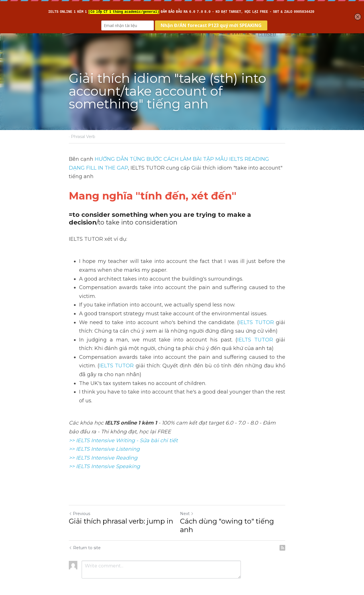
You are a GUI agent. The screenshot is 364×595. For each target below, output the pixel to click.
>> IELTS (80, 458)
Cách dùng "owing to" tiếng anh (239, 512)
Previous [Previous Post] (79, 505)
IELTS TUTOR (265, 314)
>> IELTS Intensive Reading (103, 449)
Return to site (85, 530)
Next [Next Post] (192, 505)
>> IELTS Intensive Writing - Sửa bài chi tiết (123, 432)
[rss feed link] (292, 530)
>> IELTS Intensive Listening (104, 440)
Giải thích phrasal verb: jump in (121, 512)
